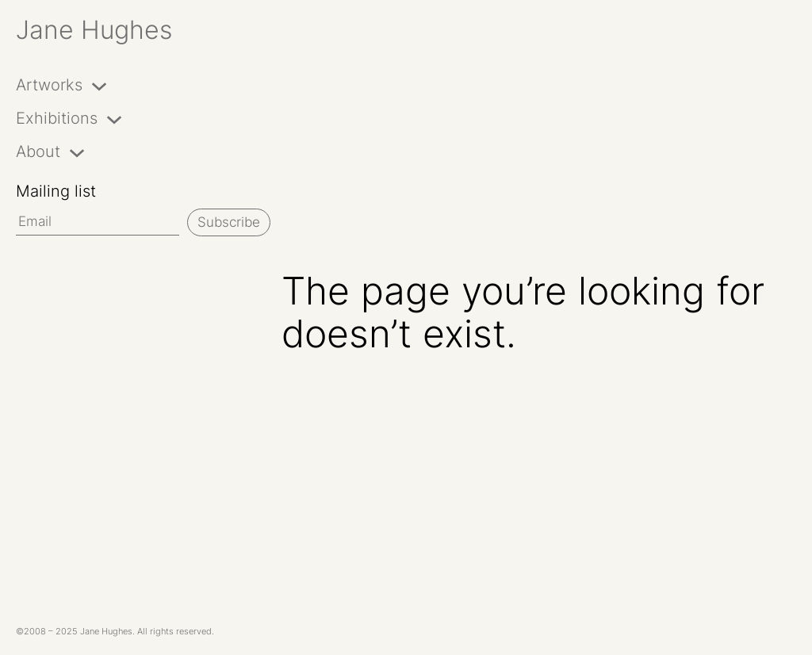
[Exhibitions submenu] (114, 118)
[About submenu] (77, 151)
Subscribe (229, 222)
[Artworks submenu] (99, 85)
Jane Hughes (94, 30)
